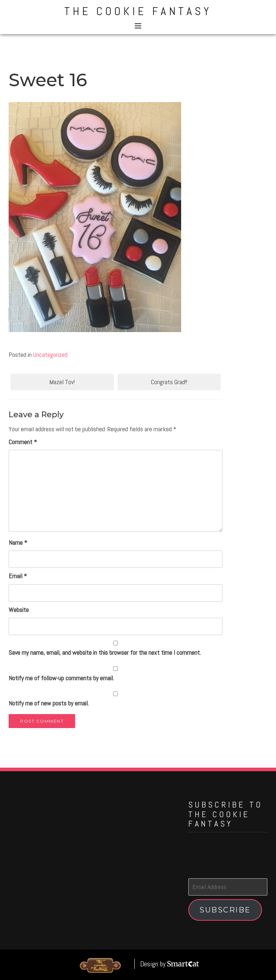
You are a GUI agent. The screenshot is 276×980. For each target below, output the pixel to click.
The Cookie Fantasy (138, 11)
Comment (23, 442)
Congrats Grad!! (169, 382)
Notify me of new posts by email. (49, 703)
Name (18, 542)
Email (18, 576)
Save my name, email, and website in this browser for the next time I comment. (105, 652)
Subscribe (225, 910)
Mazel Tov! (62, 382)
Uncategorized (50, 355)
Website (19, 610)
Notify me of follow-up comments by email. (61, 678)
